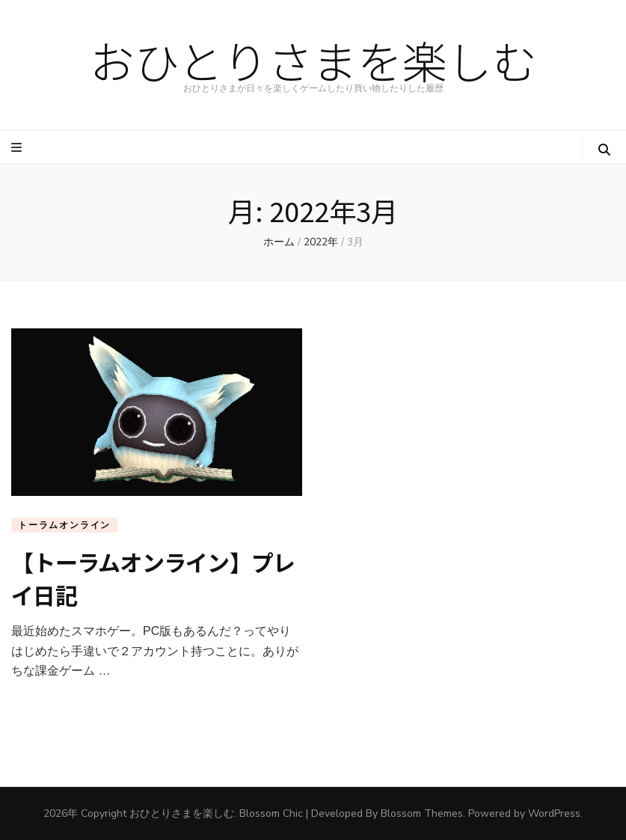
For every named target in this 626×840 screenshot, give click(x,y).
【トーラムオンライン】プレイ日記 (153, 578)
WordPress (554, 813)
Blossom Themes (422, 813)
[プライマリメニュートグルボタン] (18, 148)
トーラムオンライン (64, 525)
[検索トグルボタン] (604, 150)
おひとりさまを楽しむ (313, 59)
